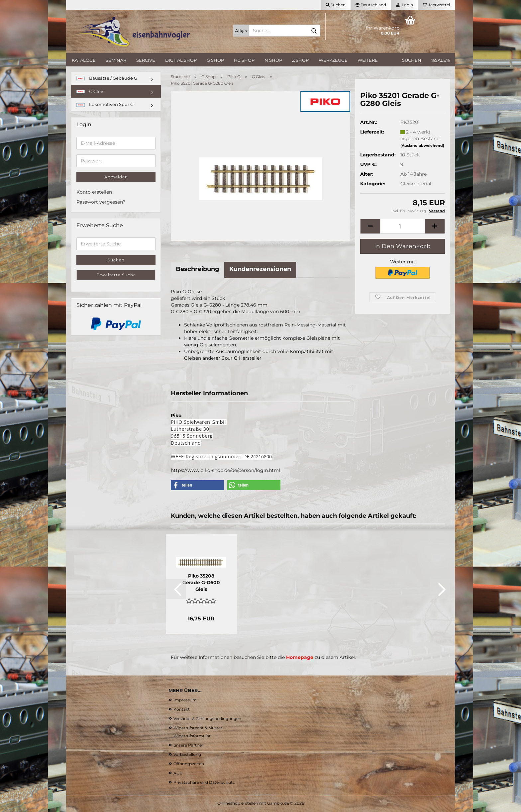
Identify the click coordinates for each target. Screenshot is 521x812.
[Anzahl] (403, 226)
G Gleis (90, 91)
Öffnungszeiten (189, 764)
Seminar (116, 60)
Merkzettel (436, 5)
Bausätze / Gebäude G (107, 78)
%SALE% (441, 60)
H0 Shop (244, 60)
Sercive (146, 60)
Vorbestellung (187, 754)
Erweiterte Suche (116, 275)
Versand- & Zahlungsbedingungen (207, 719)
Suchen (412, 60)
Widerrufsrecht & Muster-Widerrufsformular (199, 732)
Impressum (185, 700)
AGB (178, 773)
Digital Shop (181, 60)
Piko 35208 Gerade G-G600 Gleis (201, 583)
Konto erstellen (94, 192)
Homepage (300, 657)
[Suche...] (241, 31)
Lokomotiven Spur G (105, 104)
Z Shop (300, 60)
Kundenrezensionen (260, 269)
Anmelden (116, 177)
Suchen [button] (336, 5)
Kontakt (182, 709)
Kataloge (84, 60)
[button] (371, 5)
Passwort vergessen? (101, 202)
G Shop (215, 60)
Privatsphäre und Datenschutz (204, 782)
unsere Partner (188, 745)
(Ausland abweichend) (422, 145)
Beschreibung (198, 269)
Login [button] (405, 5)
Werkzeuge (333, 60)
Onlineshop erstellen (238, 803)
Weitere (368, 60)
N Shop (273, 60)
